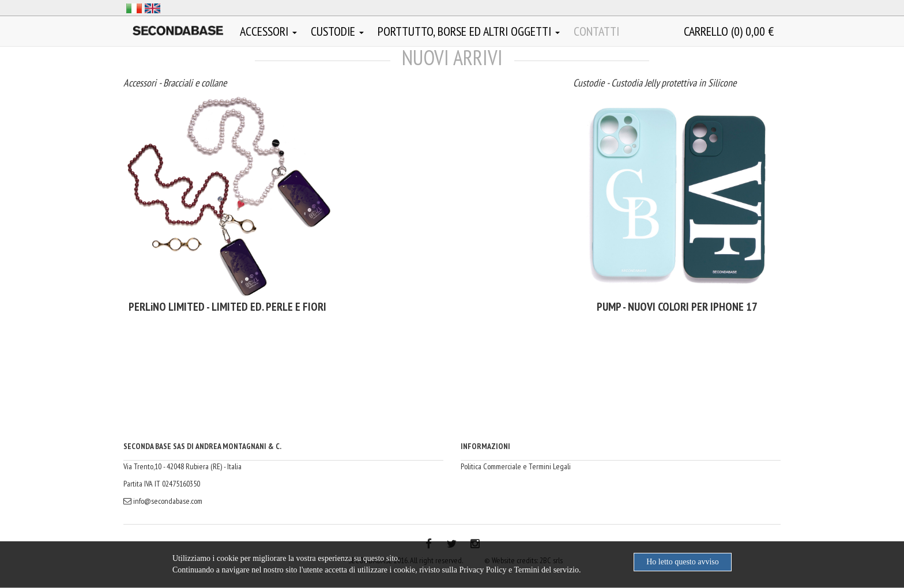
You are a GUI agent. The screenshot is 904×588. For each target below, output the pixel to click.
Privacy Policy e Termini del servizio (519, 570)
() (729, 31)
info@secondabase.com (163, 501)
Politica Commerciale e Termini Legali (516, 466)
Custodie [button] (337, 31)
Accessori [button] (268, 31)
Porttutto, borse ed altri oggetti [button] (469, 31)
